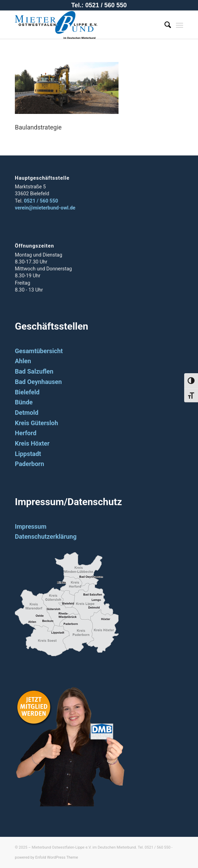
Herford (26, 433)
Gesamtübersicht (39, 351)
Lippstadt (28, 454)
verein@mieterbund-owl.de (45, 208)
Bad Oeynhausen (38, 382)
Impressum (31, 526)
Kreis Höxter (32, 443)
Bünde (24, 402)
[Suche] (164, 25)
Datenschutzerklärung (46, 536)
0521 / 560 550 (41, 201)
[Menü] (180, 25)
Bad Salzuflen (34, 371)
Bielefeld (27, 392)
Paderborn (30, 464)
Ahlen (23, 361)
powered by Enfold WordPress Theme (46, 857)
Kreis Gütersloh (36, 423)
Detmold (27, 413)
